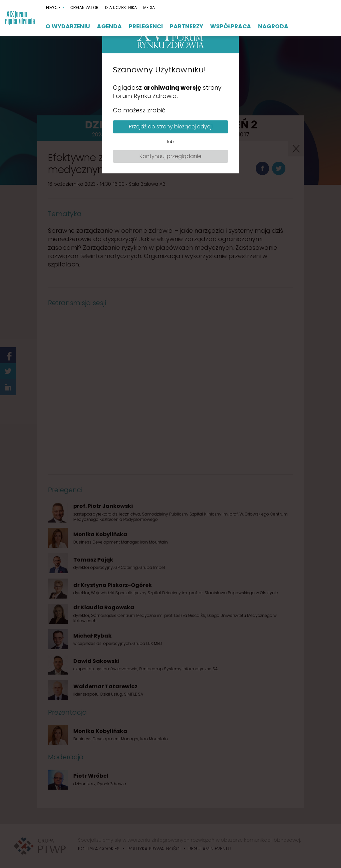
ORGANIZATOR (84, 8)
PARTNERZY (186, 26)
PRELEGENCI (146, 26)
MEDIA (149, 8)
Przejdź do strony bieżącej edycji (171, 127)
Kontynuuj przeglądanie (170, 156)
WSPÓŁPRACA (231, 26)
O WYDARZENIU (68, 26)
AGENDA (109, 26)
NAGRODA (273, 26)
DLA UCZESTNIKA (121, 8)
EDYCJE (53, 8)
